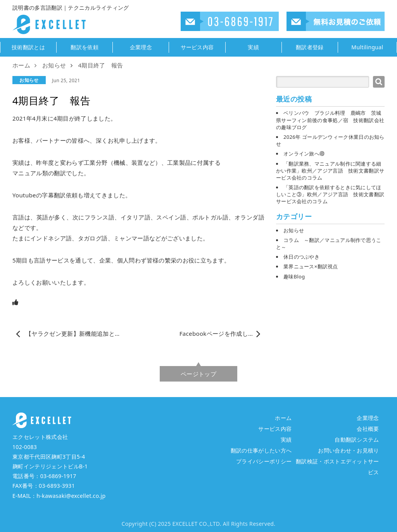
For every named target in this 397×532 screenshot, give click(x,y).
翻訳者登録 (310, 47)
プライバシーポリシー (264, 461)
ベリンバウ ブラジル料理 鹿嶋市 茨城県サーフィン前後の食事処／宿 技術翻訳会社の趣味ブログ (330, 120)
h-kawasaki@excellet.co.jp (71, 496)
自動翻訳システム (357, 440)
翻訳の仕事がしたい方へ (261, 450)
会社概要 (368, 429)
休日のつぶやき (301, 257)
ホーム (283, 418)
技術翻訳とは (28, 47)
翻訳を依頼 (85, 47)
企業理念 (141, 47)
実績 (253, 47)
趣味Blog (294, 276)
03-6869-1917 (58, 476)
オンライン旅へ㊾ (304, 154)
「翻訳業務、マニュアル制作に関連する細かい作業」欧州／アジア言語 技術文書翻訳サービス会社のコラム (330, 171)
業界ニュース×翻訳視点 (311, 266)
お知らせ (29, 80)
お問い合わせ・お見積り (349, 450)
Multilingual (367, 47)
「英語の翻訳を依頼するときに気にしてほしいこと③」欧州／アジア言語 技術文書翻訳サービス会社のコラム (330, 194)
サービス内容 (197, 47)
